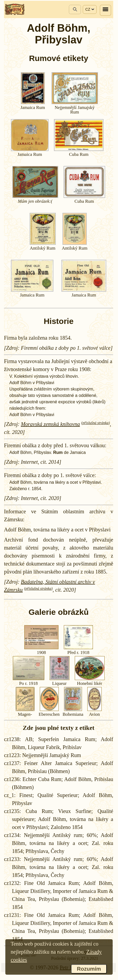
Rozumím (89, 969)
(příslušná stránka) (95, 423)
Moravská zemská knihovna (50, 424)
